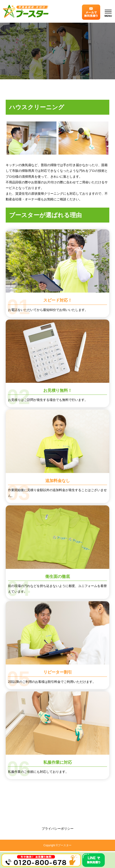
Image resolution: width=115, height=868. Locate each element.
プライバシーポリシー (58, 829)
